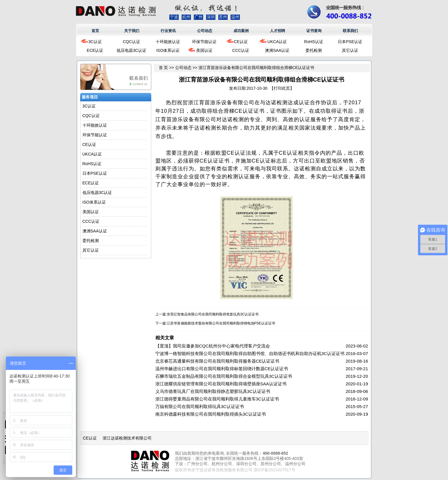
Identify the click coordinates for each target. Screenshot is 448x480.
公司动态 (205, 31)
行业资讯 (168, 31)
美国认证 (204, 50)
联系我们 (350, 31)
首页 (95, 31)
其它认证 (350, 50)
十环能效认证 (168, 42)
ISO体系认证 (168, 50)
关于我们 (132, 31)
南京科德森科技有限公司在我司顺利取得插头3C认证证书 (211, 414)
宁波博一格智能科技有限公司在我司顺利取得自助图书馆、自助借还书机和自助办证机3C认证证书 (250, 353)
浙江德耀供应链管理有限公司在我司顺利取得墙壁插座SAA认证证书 (221, 384)
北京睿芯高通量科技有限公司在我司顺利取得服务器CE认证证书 (217, 361)
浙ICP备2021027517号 (274, 470)
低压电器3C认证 (131, 50)
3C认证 (95, 42)
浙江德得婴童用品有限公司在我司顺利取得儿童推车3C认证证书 (217, 399)
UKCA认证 (277, 42)
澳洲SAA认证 (277, 50)
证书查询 (314, 31)
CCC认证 (241, 50)
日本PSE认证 (350, 42)
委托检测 (314, 50)
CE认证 (241, 42)
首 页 (164, 68)
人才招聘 (277, 31)
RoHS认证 (313, 42)
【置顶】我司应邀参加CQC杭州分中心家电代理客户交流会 (213, 346)
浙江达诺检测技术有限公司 (127, 438)
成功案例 (241, 31)
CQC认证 (131, 42)
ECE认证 (95, 50)
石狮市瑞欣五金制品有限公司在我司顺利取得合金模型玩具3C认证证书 (224, 376)
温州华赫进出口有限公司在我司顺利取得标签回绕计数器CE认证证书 (222, 369)
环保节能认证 (204, 42)
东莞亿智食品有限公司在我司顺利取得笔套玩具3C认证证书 (213, 314)
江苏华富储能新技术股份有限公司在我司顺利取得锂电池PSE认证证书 (221, 323)
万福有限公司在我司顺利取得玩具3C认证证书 (200, 406)
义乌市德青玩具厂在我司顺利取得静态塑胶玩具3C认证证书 (213, 391)
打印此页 (282, 88)
